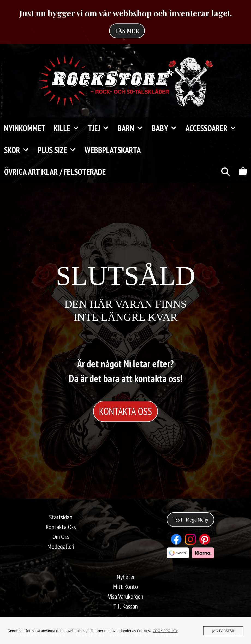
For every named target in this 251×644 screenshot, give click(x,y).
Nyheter (126, 577)
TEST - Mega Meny (190, 520)
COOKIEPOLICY (165, 631)
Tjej (101, 128)
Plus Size (59, 150)
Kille (69, 128)
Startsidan (61, 517)
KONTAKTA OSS (125, 411)
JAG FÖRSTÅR (223, 631)
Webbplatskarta (113, 150)
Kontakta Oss (61, 527)
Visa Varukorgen (126, 596)
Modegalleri (61, 546)
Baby (167, 128)
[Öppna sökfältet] (225, 172)
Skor (19, 150)
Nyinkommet (25, 128)
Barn (133, 128)
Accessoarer (213, 128)
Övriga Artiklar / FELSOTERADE (55, 172)
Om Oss (61, 537)
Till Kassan (125, 606)
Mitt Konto (125, 587)
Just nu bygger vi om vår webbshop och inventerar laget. (126, 13)
